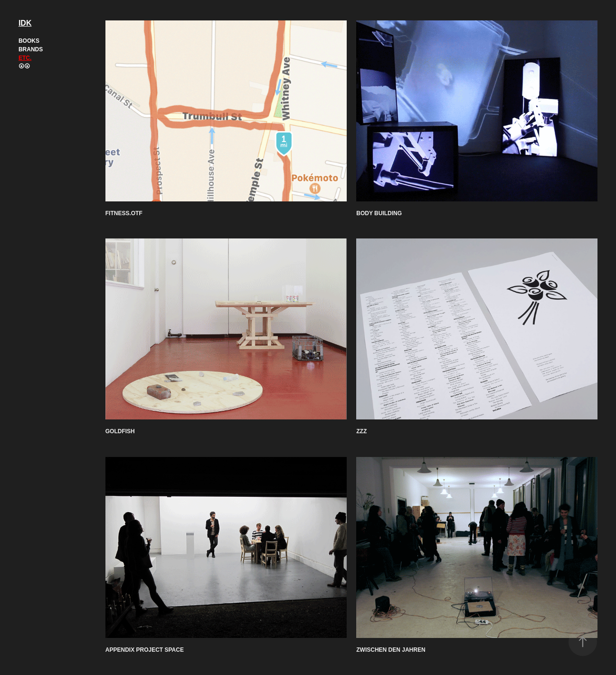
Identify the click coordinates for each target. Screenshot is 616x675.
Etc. (25, 58)
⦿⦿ (24, 67)
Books (29, 41)
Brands (31, 49)
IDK (25, 23)
